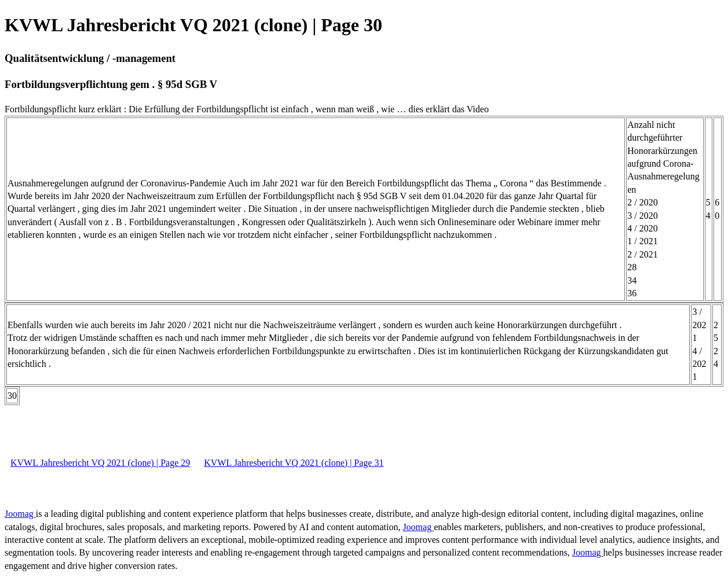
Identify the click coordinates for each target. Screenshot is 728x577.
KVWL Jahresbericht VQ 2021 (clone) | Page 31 (294, 463)
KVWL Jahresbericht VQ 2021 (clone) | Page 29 (100, 463)
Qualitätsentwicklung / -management (90, 58)
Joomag (20, 514)
